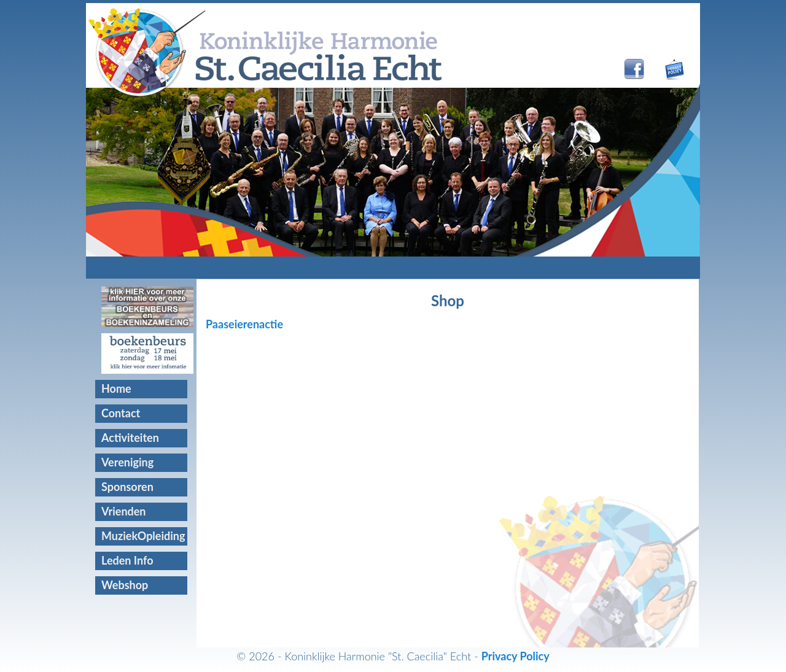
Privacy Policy (516, 656)
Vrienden (124, 511)
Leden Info (127, 560)
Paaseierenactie (244, 324)
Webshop (125, 585)
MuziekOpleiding (143, 536)
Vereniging (127, 462)
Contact (121, 413)
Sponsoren (127, 487)
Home (116, 388)
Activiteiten (130, 438)
